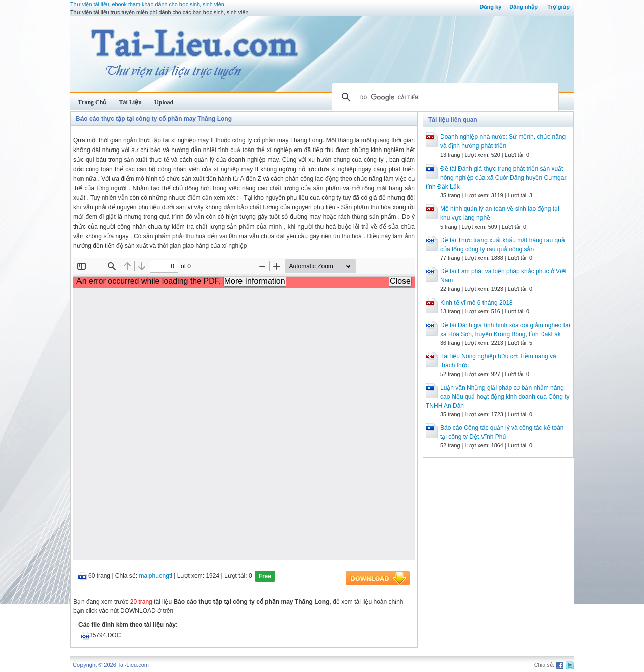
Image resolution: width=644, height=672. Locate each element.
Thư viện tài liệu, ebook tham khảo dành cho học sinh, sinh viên (147, 4)
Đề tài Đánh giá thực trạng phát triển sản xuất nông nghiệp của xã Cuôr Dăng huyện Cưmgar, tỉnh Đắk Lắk (497, 178)
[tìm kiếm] (444, 97)
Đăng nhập (524, 7)
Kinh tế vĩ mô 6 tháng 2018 (476, 303)
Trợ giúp (558, 7)
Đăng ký (490, 7)
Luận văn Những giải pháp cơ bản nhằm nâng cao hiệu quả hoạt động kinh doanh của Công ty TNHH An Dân (498, 397)
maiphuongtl (156, 576)
